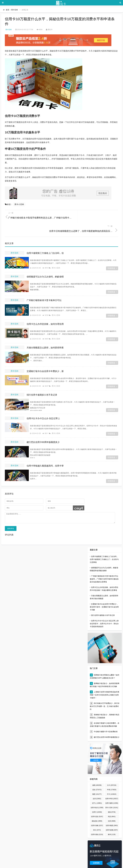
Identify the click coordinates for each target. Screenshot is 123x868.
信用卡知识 (97, 796)
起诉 (97, 787)
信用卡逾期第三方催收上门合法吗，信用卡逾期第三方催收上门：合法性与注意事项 (104, 548)
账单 (112, 823)
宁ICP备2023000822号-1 (102, 865)
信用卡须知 (97, 823)
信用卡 (97, 801)
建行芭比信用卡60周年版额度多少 (43, 429)
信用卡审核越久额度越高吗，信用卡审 (45, 452)
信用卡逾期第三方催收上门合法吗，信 (45, 240)
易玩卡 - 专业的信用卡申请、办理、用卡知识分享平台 (30, 865)
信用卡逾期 (112, 792)
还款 (97, 778)
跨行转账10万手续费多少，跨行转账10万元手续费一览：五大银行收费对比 (105, 695)
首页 (8, 10)
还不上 (97, 792)
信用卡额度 (112, 814)
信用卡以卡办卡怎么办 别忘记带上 (43, 405)
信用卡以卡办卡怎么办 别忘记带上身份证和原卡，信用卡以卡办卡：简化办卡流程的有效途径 (104, 612)
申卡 (112, 783)
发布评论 (11, 517)
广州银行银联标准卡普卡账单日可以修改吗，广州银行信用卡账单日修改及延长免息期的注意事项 (104, 567)
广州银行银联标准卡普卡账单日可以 (44, 287)
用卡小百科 (19, 204)
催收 (112, 801)
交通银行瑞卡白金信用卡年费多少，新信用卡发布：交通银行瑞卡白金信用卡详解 (104, 595)
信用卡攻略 (97, 814)
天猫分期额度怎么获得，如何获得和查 (45, 334)
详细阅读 (112, 255)
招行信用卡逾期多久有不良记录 (42, 382)
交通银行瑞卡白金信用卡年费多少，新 (45, 358)
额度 (97, 783)
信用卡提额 (112, 818)
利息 (112, 805)
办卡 (112, 774)
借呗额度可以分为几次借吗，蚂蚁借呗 (45, 263)
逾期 (97, 774)
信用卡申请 (112, 787)
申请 (112, 778)
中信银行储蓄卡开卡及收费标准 (106, 720)
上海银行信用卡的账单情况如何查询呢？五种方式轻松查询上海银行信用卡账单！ (105, 683)
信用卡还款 (97, 805)
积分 (97, 818)
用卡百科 (15, 10)
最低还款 (97, 810)
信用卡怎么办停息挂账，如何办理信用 (45, 311)
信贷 (112, 810)
